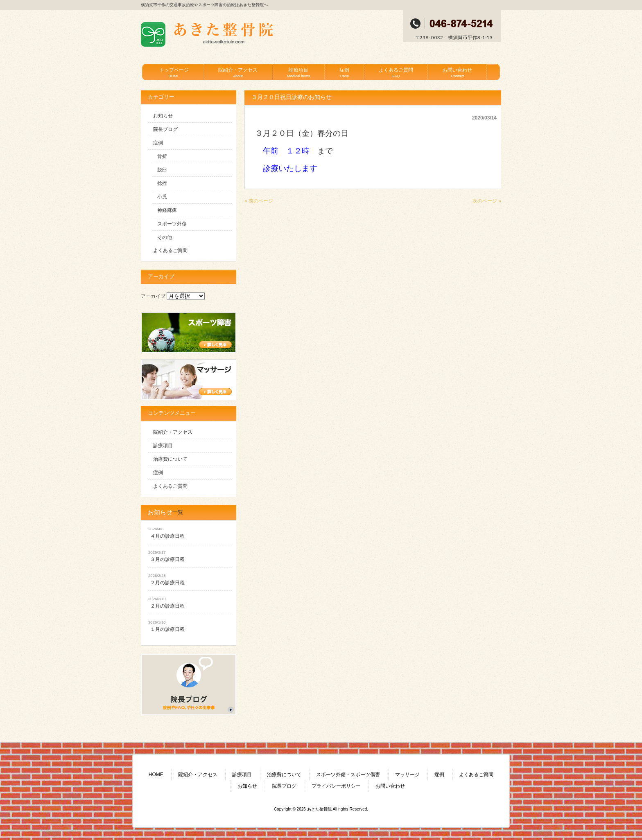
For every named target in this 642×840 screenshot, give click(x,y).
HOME (156, 775)
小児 (162, 197)
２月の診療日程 (167, 583)
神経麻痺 (167, 210)
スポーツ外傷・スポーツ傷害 (348, 775)
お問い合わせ (390, 786)
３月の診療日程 (167, 559)
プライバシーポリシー (336, 786)
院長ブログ (165, 129)
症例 (158, 143)
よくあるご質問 (170, 250)
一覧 (178, 512)
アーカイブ (153, 296)
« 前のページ (259, 201)
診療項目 (163, 446)
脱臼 (162, 170)
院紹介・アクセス (173, 432)
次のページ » (487, 201)
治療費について (170, 459)
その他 (165, 237)
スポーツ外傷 (172, 224)
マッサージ (407, 775)
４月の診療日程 (167, 536)
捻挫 (162, 183)
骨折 (162, 156)
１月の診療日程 (167, 629)
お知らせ (163, 116)
